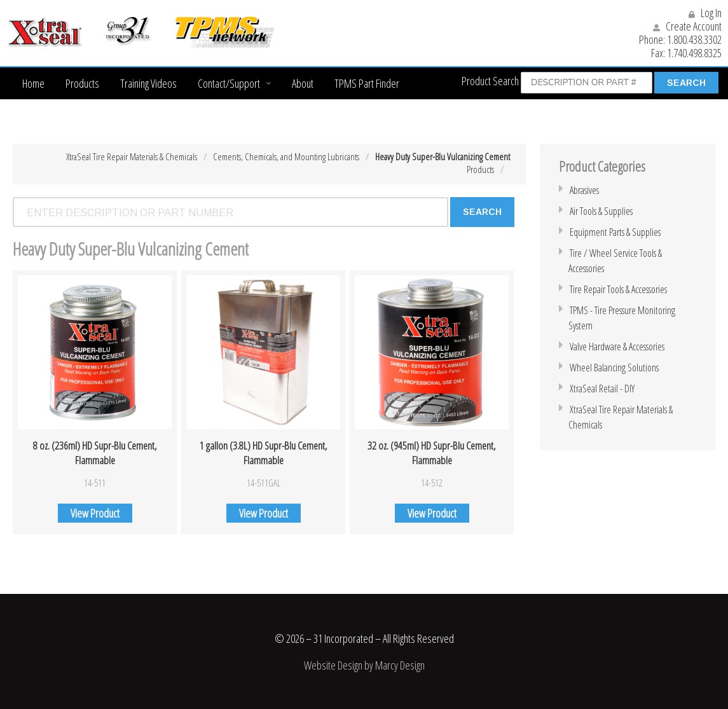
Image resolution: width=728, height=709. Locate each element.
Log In (705, 13)
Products (82, 83)
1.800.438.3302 (694, 39)
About (303, 83)
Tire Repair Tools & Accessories (618, 289)
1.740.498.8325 (694, 53)
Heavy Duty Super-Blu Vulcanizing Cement (443, 156)
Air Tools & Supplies (601, 211)
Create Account (687, 26)
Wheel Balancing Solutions (614, 368)
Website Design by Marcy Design (364, 664)
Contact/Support (229, 83)
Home (33, 83)
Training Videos (148, 83)
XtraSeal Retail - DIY (602, 389)
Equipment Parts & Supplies (615, 232)
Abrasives (584, 190)
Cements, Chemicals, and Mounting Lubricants (286, 156)
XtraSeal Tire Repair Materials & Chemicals (132, 156)
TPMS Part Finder (367, 83)
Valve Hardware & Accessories (617, 347)
